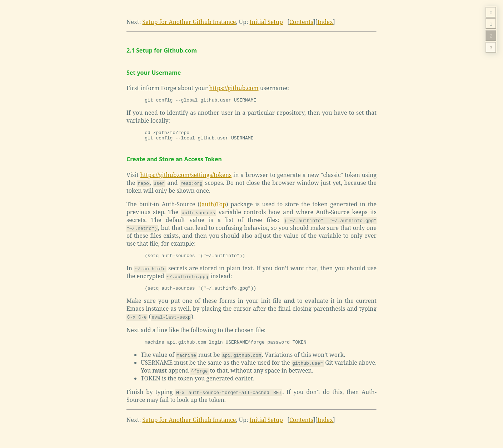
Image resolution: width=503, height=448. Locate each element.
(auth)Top (213, 207)
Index (325, 22)
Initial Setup (266, 22)
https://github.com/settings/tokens (186, 178)
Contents (301, 22)
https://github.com (234, 88)
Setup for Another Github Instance (189, 22)
